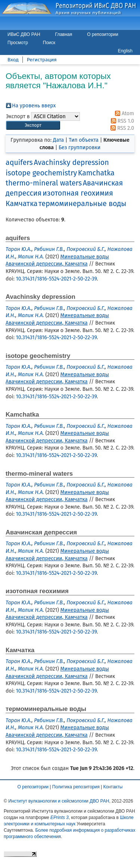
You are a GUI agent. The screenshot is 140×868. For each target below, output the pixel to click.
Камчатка (22, 204)
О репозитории (102, 34)
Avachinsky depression (71, 162)
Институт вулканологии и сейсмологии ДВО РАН (59, 801)
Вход (13, 60)
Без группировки (80, 148)
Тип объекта (84, 140)
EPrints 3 (60, 818)
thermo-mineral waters (44, 183)
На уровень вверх (34, 106)
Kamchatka (96, 173)
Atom (123, 114)
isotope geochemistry (41, 173)
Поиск (49, 43)
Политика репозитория (76, 787)
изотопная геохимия (78, 193)
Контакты (113, 787)
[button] (33, 125)
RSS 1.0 (121, 121)
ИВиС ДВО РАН (24, 34)
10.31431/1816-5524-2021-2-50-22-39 (56, 279)
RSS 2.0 (121, 128)
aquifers (19, 162)
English (125, 51)
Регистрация (42, 60)
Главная (64, 34)
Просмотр (18, 43)
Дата (58, 140)
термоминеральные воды (82, 204)
